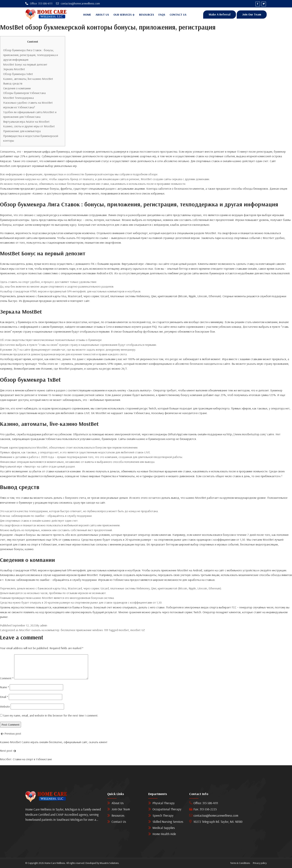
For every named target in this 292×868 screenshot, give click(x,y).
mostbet (124, 630)
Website (5, 706)
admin (44, 625)
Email (4, 697)
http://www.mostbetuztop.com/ (246, 434)
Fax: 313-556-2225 (203, 809)
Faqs (162, 15)
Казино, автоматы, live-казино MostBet (28, 79)
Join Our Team (252, 15)
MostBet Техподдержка (18, 98)
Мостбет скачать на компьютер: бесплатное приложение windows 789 (64, 630)
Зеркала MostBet (14, 69)
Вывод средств (13, 84)
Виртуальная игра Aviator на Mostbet (26, 122)
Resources (147, 15)
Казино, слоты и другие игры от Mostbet (29, 126)
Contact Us (178, 15)
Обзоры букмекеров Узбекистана (24, 93)
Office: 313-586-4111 (204, 803)
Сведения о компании (17, 88)
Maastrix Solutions (109, 863)
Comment (7, 678)
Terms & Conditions (240, 863)
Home (87, 15)
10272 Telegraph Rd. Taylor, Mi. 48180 (216, 822)
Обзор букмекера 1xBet (18, 74)
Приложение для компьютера (22, 131)
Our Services (123, 15)
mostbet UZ (138, 630)
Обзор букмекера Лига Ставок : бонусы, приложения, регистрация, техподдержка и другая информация (31, 55)
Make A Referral (220, 15)
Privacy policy (260, 863)
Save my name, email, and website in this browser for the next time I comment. (51, 716)
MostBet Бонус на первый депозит (25, 64)
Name (4, 687)
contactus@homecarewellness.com (214, 815)
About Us (102, 15)
